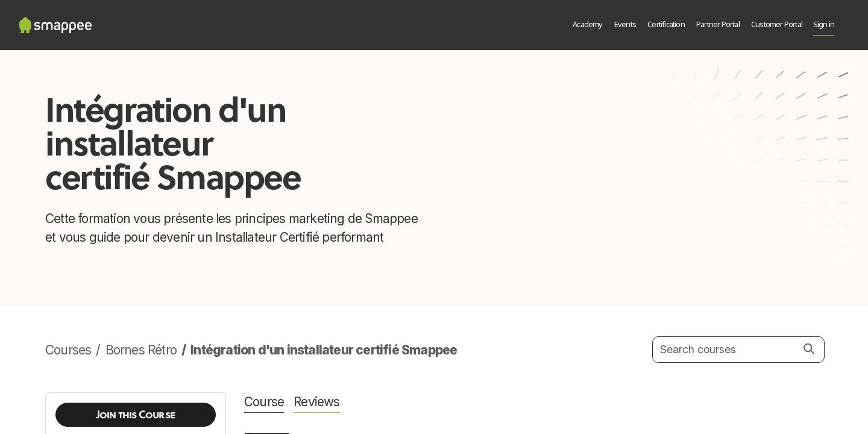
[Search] (809, 349)
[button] (136, 415)
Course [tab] (264, 402)
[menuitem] (588, 25)
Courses (68, 350)
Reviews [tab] (316, 402)
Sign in (824, 25)
